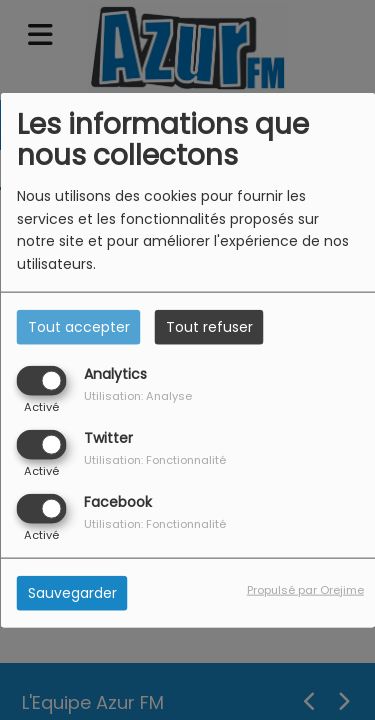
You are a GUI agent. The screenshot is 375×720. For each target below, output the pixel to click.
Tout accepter (79, 326)
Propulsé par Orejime (305, 590)
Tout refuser (209, 326)
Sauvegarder (72, 593)
